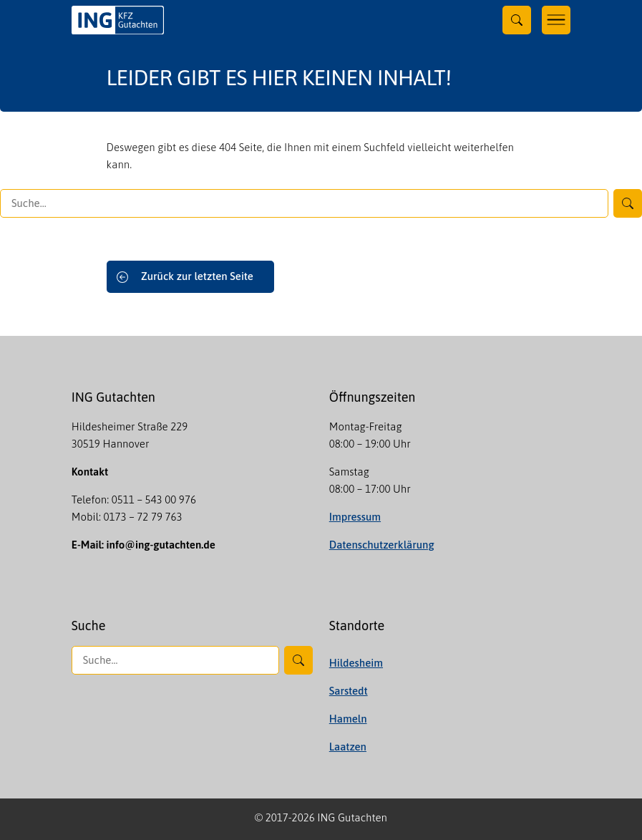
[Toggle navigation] (556, 20)
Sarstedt (349, 691)
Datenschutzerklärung (382, 545)
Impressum (355, 517)
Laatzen (348, 747)
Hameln (348, 719)
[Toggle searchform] (517, 20)
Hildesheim (356, 663)
